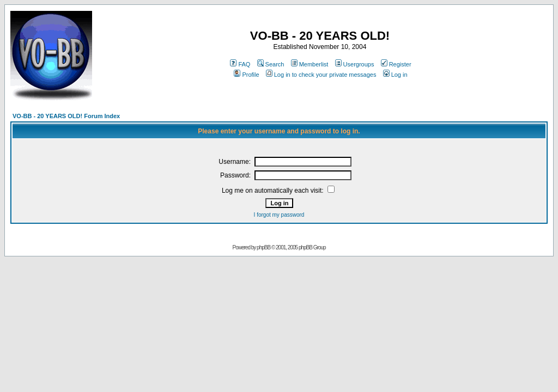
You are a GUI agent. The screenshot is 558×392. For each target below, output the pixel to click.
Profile (246, 75)
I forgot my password (279, 215)
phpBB (263, 247)
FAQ (240, 64)
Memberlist (310, 64)
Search (271, 64)
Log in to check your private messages (321, 75)
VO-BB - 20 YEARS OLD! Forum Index (66, 116)
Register (396, 64)
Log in (395, 75)
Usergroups (355, 64)
